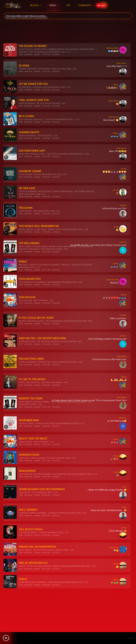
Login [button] (101, 5)
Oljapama (122, 418)
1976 (21, 122)
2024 (21, 365)
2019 (21, 106)
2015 (21, 177)
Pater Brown (121, 63)
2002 (21, 535)
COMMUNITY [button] (86, 5)
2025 (21, 585)
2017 (21, 344)
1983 (21, 460)
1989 (21, 515)
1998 (21, 197)
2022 (21, 569)
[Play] (6, 638)
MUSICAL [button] (36, 5)
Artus (124, 487)
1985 (21, 90)
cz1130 (116, 190)
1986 (21, 495)
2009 (21, 553)
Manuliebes (122, 356)
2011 (21, 156)
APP (68, 5)
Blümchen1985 (112, 48)
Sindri (116, 227)
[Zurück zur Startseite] (13, 5)
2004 (21, 138)
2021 (21, 252)
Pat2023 (123, 205)
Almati (116, 456)
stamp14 (123, 242)
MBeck (116, 564)
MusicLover (114, 547)
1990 (21, 214)
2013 (21, 303)
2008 (21, 71)
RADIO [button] (54, 5)
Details (37, 54)
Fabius (116, 85)
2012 (21, 232)
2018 (21, 324)
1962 (21, 54)
